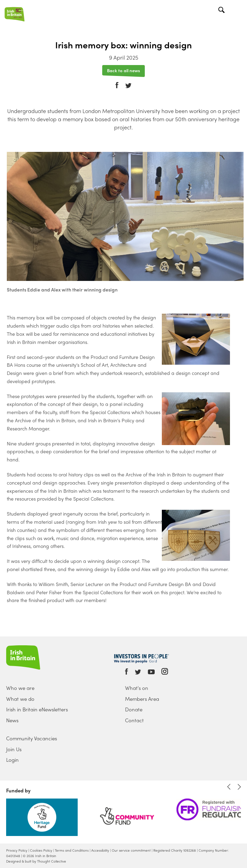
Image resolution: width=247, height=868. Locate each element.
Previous (229, 787)
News (12, 720)
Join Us (14, 749)
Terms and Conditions (72, 850)
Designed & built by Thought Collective (36, 861)
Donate (134, 709)
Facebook (117, 81)
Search (222, 11)
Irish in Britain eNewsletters (37, 709)
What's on (137, 688)
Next (239, 787)
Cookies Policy (41, 850)
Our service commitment (131, 850)
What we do (20, 699)
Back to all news (123, 70)
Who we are (20, 688)
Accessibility (100, 850)
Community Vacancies (32, 738)
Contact (134, 720)
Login (12, 760)
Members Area (142, 699)
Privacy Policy (17, 850)
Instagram (165, 671)
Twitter (128, 81)
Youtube (151, 672)
